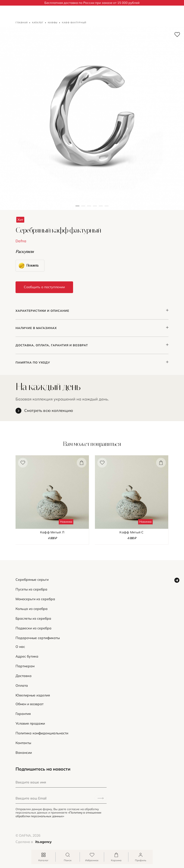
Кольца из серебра (32, 609)
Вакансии (24, 753)
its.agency (43, 842)
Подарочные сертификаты (38, 638)
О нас (20, 647)
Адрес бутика (27, 656)
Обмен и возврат (29, 704)
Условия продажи (30, 724)
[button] (83, 118)
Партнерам (25, 666)
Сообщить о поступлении (44, 287)
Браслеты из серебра (33, 619)
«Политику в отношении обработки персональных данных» (58, 814)
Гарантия (23, 714)
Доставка (24, 676)
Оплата (22, 686)
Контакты (23, 743)
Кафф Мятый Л (52, 532)
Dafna (21, 241)
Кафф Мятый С (131, 532)
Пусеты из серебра (31, 589)
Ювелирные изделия (33, 695)
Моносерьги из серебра (35, 599)
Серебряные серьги (32, 580)
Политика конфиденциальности (42, 733)
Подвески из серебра (33, 628)
